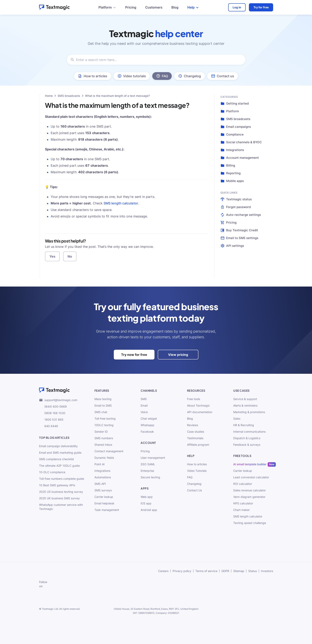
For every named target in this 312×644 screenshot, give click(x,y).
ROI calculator (243, 484)
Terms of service (206, 571)
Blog (175, 7)
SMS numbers (104, 438)
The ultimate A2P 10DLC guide (59, 466)
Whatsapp (147, 425)
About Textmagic (198, 405)
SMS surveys (103, 490)
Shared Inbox (103, 445)
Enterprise (147, 471)
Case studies (196, 432)
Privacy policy (182, 571)
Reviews (193, 425)
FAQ (190, 477)
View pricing (178, 355)
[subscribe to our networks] (55, 584)
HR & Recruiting (244, 425)
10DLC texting (104, 425)
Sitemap (239, 571)
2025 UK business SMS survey (59, 498)
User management (153, 458)
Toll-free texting (105, 418)
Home (49, 96)
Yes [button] (52, 256)
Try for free (261, 7)
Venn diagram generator (249, 497)
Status (253, 571)
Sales (237, 418)
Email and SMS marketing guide (60, 453)
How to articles (197, 464)
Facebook (147, 432)
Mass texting (103, 399)
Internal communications (249, 432)
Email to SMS (103, 405)
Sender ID (101, 432)
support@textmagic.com (58, 400)
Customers (154, 7)
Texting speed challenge (250, 523)
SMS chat (101, 412)
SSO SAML (148, 464)
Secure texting (150, 477)
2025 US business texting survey (61, 492)
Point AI (100, 464)
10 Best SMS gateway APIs (57, 485)
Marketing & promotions (249, 412)
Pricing (131, 7)
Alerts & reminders (245, 405)
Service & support (245, 399)
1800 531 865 (51, 420)
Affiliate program (198, 445)
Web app (147, 497)
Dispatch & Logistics (247, 438)
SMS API (100, 484)
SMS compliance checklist (56, 459)
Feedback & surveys (247, 445)
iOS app (146, 503)
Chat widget (149, 418)
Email (144, 405)
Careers (163, 571)
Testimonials (195, 438)
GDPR (225, 571)
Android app (149, 510)
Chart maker (241, 510)
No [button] (70, 256)
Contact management (109, 451)
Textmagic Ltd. (50, 609)
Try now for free (134, 355)
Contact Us (194, 490)
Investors (267, 571)
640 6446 (49, 426)
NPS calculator (243, 503)
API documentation (200, 412)
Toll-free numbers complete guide (62, 479)
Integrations (102, 471)
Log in (237, 7)
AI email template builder (250, 464)
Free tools (194, 399)
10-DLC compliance (52, 472)
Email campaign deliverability (58, 446)
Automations (103, 477)
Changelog (194, 484)
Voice (144, 412)
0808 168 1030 (52, 413)
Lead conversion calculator (251, 477)
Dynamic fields (104, 458)
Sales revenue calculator (250, 490)
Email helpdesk (104, 503)
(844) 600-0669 (53, 407)
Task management (107, 510)
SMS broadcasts (69, 96)
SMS (144, 399)
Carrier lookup (104, 497)
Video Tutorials (197, 471)
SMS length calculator (121, 203)
